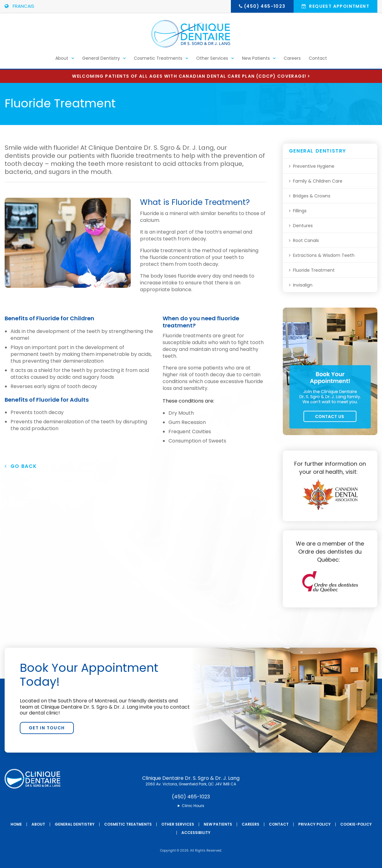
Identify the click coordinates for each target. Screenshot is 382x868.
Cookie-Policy (356, 824)
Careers (292, 61)
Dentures (303, 226)
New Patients (256, 61)
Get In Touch (47, 728)
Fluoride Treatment (314, 270)
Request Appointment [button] (339, 6)
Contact (318, 61)
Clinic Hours (193, 806)
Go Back (21, 466)
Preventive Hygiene (314, 166)
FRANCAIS (19, 6)
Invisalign (303, 285)
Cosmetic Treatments (158, 61)
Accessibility (196, 833)
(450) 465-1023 (265, 6)
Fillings (300, 211)
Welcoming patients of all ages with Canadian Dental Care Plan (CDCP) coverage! (189, 76)
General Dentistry (101, 61)
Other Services (212, 61)
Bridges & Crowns (312, 196)
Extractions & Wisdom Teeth (324, 255)
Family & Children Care (318, 181)
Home (16, 824)
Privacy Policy (314, 824)
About (62, 61)
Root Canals (306, 240)
